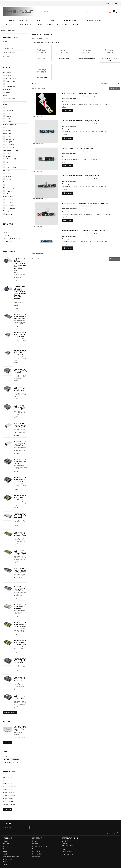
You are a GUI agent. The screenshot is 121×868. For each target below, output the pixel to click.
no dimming (10, 208)
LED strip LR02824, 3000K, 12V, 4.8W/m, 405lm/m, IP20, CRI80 (20, 728)
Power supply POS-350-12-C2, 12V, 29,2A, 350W (20, 552)
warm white (15, 757)
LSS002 (9, 113)
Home (6, 229)
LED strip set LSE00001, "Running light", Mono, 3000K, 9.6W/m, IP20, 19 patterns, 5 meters (20, 292)
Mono (8, 179)
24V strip (7, 757)
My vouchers (36, 857)
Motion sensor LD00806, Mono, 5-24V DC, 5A (79, 93)
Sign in (108, 3)
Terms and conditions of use (12, 238)
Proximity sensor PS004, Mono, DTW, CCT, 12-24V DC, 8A (84, 231)
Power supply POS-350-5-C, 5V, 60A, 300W (20, 516)
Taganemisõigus (9, 241)
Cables (40, 24)
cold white (7, 762)
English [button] (114, 3)
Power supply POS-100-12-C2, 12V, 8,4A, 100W (20, 697)
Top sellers (6, 846)
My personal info (37, 854)
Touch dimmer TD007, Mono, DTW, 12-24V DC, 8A (81, 121)
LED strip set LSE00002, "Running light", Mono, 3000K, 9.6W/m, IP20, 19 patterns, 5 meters (20, 264)
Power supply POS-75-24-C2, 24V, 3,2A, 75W (20, 335)
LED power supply (94, 20)
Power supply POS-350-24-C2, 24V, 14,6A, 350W (20, 534)
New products (9, 252)
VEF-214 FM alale (8, 802)
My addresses (36, 851)
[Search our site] (64, 12)
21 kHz (9, 194)
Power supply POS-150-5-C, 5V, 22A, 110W (20, 606)
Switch (8, 76)
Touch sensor (11, 79)
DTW (8, 176)
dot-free (15, 762)
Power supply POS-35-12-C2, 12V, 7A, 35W (20, 498)
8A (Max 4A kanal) (12, 168)
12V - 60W (10, 139)
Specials (7, 722)
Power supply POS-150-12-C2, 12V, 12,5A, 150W (20, 643)
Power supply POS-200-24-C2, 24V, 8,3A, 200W (20, 570)
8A (7, 165)
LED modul (23, 20)
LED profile (53, 20)
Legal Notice (8, 235)
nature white (16, 760)
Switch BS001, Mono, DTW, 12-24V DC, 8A (78, 148)
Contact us (6, 849)
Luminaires (10, 24)
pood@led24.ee (68, 854)
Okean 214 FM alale (9, 796)
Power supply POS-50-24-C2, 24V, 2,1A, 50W (20, 389)
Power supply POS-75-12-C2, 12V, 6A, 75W (20, 353)
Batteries (53, 24)
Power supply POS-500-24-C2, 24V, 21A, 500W (20, 425)
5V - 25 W (10, 136)
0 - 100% (9, 200)
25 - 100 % (10, 205)
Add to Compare (37, 116)
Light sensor (10, 87)
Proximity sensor (11, 81)
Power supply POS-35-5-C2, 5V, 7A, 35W (20, 461)
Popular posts (9, 772)
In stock (9, 93)
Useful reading (70, 24)
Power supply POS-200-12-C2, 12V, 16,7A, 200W (20, 588)
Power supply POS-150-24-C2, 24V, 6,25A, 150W (20, 624)
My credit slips (37, 849)
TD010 (9, 122)
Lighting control (72, 20)
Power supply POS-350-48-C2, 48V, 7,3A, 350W (20, 316)
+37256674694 (67, 852)
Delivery (6, 232)
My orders (35, 844)
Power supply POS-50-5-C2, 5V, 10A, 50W (20, 371)
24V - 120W (10, 145)
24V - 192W (10, 147)
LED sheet (38, 20)
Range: (5, 99)
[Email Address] (14, 827)
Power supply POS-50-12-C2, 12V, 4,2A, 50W (20, 407)
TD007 (9, 119)
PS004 (8, 116)
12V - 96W (10, 142)
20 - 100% (10, 203)
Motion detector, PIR (13, 84)
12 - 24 (9, 130)
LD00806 (9, 111)
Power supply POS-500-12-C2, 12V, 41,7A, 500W (20, 443)
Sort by (101, 84)
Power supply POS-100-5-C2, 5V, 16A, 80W (20, 661)
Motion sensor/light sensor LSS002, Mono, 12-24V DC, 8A (85, 203)
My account (36, 841)
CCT (8, 174)
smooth (9, 214)
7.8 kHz (9, 191)
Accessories (26, 24)
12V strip (7, 760)
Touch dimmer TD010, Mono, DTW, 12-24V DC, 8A (81, 176)
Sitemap (5, 864)
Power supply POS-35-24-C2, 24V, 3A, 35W (20, 480)
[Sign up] (28, 827)
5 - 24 (8, 128)
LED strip (9, 20)
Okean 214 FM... (8, 777)
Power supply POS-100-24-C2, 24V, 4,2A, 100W (20, 679)
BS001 (8, 108)
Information (8, 224)
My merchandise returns (39, 846)
